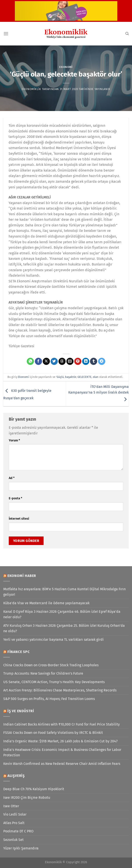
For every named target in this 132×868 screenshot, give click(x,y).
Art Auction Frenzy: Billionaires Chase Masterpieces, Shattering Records (60, 690)
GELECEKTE (84, 377)
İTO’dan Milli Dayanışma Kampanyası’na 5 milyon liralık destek (99, 393)
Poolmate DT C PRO (18, 831)
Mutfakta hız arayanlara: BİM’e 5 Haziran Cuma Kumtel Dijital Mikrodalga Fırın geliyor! (64, 592)
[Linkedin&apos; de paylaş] (86, 361)
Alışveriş (16, 776)
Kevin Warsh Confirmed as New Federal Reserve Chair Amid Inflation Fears (62, 764)
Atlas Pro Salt (14, 823)
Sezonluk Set (13, 840)
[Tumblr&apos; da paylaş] (94, 361)
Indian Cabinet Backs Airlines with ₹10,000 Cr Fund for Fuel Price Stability (62, 724)
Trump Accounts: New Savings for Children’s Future (43, 673)
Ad (12, 478)
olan (96, 377)
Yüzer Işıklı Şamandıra (21, 848)
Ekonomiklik (31, 89)
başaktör (71, 377)
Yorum (14, 440)
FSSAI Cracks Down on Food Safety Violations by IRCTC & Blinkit (53, 733)
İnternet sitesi (19, 519)
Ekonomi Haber (22, 576)
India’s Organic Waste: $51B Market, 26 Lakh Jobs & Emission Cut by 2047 (60, 741)
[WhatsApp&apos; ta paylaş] (30, 361)
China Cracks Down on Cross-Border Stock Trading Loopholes (51, 665)
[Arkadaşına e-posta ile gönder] (70, 361)
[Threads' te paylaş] (62, 361)
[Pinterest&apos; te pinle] (78, 361)
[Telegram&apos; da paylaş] (102, 361)
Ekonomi (66, 67)
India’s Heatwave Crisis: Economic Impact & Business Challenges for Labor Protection (62, 753)
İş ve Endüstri (21, 711)
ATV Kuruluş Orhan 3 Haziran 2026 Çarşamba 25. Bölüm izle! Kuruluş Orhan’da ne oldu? (64, 628)
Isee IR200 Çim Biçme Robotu (27, 798)
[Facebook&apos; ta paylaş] (38, 361)
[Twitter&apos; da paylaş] (54, 361)
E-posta (15, 498)
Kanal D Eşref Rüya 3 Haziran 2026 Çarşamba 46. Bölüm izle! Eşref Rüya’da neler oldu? (62, 614)
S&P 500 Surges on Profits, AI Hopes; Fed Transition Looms (49, 699)
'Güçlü (60, 377)
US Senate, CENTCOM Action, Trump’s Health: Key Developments (54, 682)
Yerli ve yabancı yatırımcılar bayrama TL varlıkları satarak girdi (54, 640)
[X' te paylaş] (46, 361)
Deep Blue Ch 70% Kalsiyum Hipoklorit (34, 789)
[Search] (127, 34)
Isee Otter (11, 806)
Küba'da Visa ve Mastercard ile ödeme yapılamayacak (46, 603)
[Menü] (6, 34)
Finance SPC (19, 652)
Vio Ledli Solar (15, 814)
